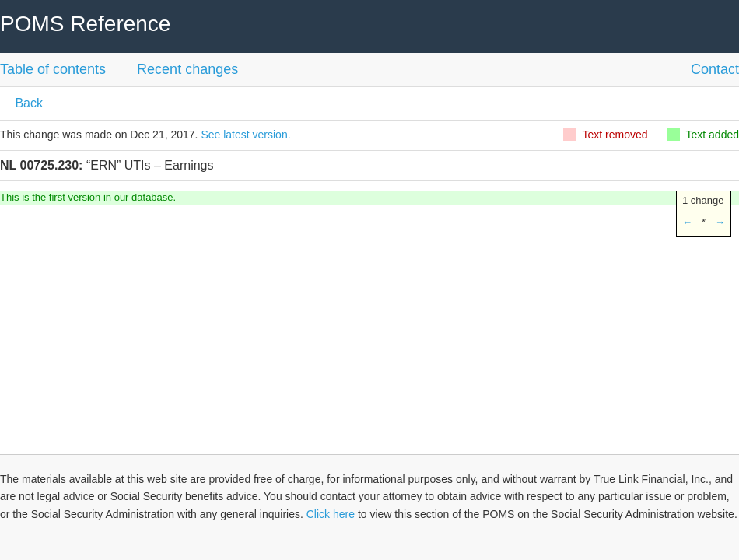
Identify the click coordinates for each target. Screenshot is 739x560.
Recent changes (187, 69)
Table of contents (53, 69)
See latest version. (245, 135)
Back (27, 103)
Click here (331, 514)
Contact (715, 69)
